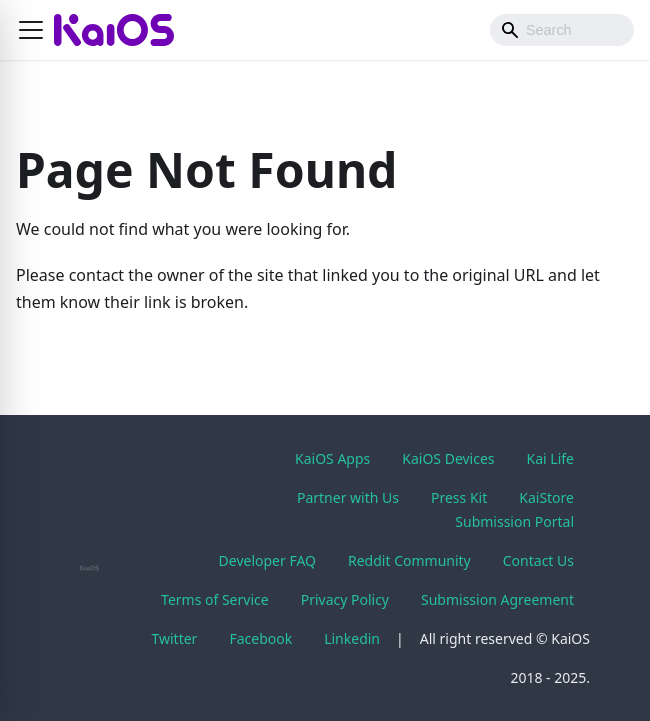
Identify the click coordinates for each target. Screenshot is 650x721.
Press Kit (459, 497)
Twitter (175, 638)
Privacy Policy (345, 599)
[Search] (562, 30)
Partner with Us (348, 497)
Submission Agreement (497, 599)
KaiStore (546, 497)
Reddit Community (409, 560)
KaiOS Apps (332, 458)
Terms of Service (215, 599)
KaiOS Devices (448, 458)
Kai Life (550, 458)
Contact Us (538, 560)
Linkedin (352, 638)
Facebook (260, 638)
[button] (31, 30)
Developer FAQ (267, 560)
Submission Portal (514, 521)
